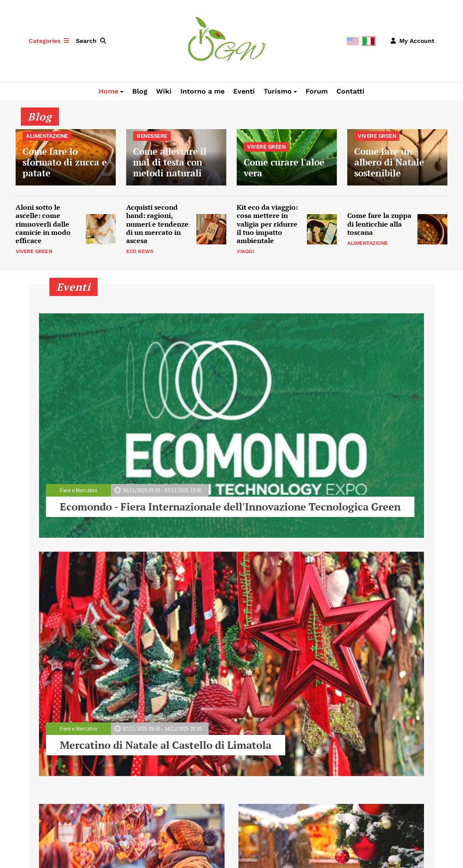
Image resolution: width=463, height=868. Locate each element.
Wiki (164, 91)
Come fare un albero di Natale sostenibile (397, 157)
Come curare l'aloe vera (287, 157)
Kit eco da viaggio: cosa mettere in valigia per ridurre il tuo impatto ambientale (267, 224)
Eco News (140, 251)
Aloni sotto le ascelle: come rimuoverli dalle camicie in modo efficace (43, 224)
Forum (317, 91)
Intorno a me (202, 91)
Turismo (278, 91)
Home (108, 91)
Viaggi (245, 251)
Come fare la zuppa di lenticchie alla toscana (379, 224)
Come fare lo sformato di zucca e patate (66, 157)
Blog (140, 91)
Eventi (244, 91)
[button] (93, 41)
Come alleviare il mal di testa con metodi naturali (176, 157)
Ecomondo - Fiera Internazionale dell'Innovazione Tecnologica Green (230, 507)
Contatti (351, 91)
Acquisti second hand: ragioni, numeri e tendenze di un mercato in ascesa (157, 224)
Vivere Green (34, 251)
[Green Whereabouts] (227, 40)
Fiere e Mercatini (78, 490)
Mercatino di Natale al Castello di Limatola (166, 745)
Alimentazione (368, 243)
